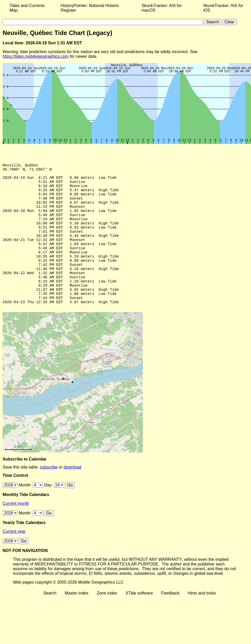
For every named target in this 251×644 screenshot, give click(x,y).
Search (50, 620)
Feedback (170, 620)
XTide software (139, 620)
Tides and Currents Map (27, 8)
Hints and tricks (202, 620)
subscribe (49, 494)
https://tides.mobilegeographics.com (36, 56)
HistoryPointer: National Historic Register (90, 8)
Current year (14, 558)
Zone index (107, 620)
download (73, 494)
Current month (16, 530)
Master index (77, 620)
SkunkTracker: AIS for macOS (162, 8)
